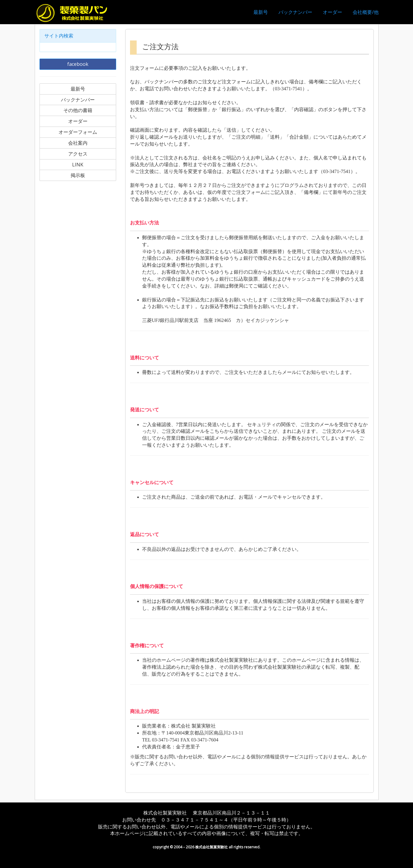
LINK (78, 165)
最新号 (261, 12)
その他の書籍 (78, 110)
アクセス (78, 154)
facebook (78, 64)
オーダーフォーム (78, 132)
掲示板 (78, 175)
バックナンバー (78, 100)
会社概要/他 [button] (366, 12)
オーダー (78, 121)
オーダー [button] (332, 12)
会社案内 (78, 143)
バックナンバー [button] (295, 12)
